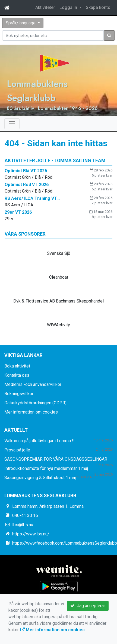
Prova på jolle (17, 450)
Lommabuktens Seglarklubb (37, 91)
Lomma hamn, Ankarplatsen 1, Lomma (48, 506)
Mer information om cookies (31, 412)
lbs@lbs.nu (23, 525)
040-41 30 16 (25, 515)
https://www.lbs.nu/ (31, 534)
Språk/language (21, 23)
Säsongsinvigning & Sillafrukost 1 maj (40, 478)
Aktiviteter (45, 7)
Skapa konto (98, 7)
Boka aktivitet (17, 366)
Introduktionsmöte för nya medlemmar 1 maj (46, 468)
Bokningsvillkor (19, 394)
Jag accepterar (88, 606)
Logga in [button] (69, 7)
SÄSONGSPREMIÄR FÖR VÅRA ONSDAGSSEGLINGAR (56, 459)
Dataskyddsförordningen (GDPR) (35, 403)
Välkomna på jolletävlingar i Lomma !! (39, 441)
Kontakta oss (17, 375)
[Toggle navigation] (12, 124)
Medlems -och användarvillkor (33, 384)
